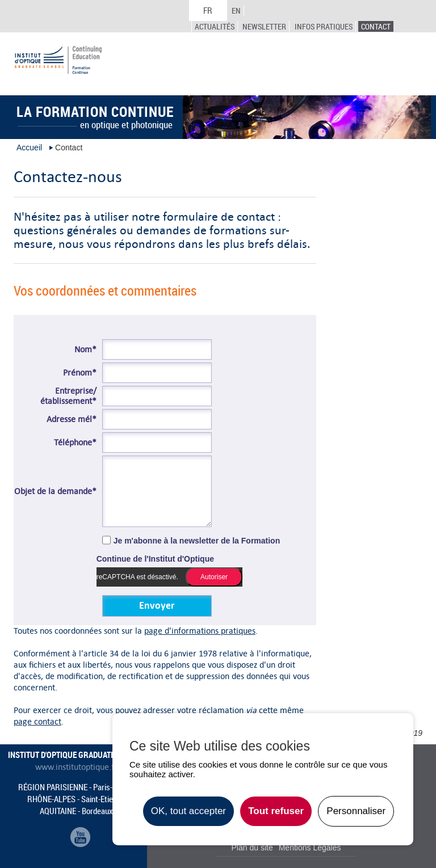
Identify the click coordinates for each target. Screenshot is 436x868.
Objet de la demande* (55, 491)
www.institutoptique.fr (76, 767)
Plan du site (252, 848)
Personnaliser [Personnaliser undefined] (356, 811)
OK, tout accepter (188, 811)
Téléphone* (75, 443)
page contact (37, 721)
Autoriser (214, 577)
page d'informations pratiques (200, 631)
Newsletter (264, 26)
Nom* (85, 349)
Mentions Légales (310, 848)
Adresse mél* (72, 419)
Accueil (29, 148)
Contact (376, 26)
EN (236, 10)
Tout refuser (276, 811)
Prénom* (80, 373)
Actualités (215, 26)
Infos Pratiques (324, 26)
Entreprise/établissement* (68, 396)
